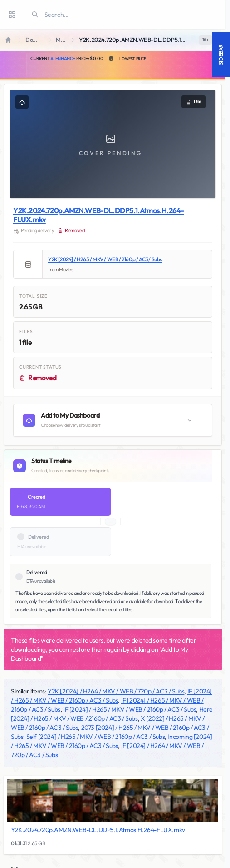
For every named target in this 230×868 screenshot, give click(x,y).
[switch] (206, 40)
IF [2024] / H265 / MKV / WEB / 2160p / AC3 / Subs (130, 709)
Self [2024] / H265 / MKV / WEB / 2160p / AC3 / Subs (96, 737)
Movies (62, 40)
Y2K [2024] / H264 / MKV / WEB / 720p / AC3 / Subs (116, 691)
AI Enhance (63, 58)
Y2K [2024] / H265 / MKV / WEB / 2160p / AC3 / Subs (105, 259)
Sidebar (221, 55)
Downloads (35, 40)
